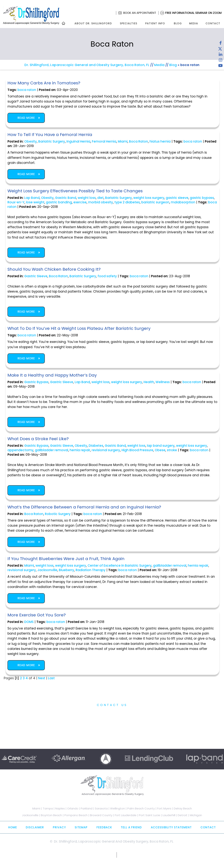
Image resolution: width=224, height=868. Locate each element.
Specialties (128, 23)
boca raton (27, 90)
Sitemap (81, 827)
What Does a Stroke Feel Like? (38, 439)
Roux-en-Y (16, 202)
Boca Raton (139, 141)
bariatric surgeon (155, 202)
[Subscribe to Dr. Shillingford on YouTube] (220, 66)
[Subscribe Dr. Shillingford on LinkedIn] (220, 55)
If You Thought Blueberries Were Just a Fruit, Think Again (66, 559)
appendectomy (20, 450)
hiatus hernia (160, 141)
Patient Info (155, 23)
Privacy (59, 827)
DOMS (29, 622)
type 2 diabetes (127, 202)
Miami (123, 141)
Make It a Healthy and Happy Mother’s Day (52, 375)
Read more (26, 118)
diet (100, 198)
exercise (80, 202)
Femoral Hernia (104, 141)
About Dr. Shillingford (93, 23)
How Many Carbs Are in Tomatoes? (44, 83)
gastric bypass (202, 198)
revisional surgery (106, 450)
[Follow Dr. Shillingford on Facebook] (220, 44)
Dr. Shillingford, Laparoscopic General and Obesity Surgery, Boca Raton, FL (87, 65)
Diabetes (96, 446)
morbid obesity (101, 202)
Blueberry (66, 570)
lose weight (35, 202)
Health (149, 382)
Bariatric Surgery (52, 141)
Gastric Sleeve (36, 276)
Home (13, 827)
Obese (160, 450)
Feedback (104, 827)
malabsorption (183, 202)
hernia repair (80, 450)
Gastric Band (66, 198)
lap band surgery (161, 446)
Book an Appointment (140, 13)
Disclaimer (35, 827)
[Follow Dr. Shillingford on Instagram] (220, 61)
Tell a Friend (131, 827)
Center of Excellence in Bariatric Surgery (120, 566)
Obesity (31, 141)
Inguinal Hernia (78, 141)
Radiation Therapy (91, 570)
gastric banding (59, 202)
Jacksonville (47, 570)
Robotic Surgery (58, 514)
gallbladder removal (52, 450)
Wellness (163, 382)
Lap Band (32, 198)
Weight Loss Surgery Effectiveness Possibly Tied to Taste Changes (75, 191)
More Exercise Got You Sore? (37, 615)
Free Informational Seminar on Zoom (193, 13)
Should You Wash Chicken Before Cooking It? (54, 269)
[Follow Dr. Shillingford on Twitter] (220, 50)
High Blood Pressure (137, 450)
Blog (178, 23)
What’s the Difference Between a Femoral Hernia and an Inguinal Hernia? (84, 507)
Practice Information (112, 713)
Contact (213, 23)
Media (194, 23)
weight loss (87, 198)
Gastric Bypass (36, 382)
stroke (172, 450)
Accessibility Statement (171, 827)
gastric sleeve (177, 198)
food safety (107, 276)
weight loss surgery (149, 198)
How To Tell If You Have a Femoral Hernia (50, 135)
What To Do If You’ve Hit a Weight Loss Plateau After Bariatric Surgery (79, 328)
